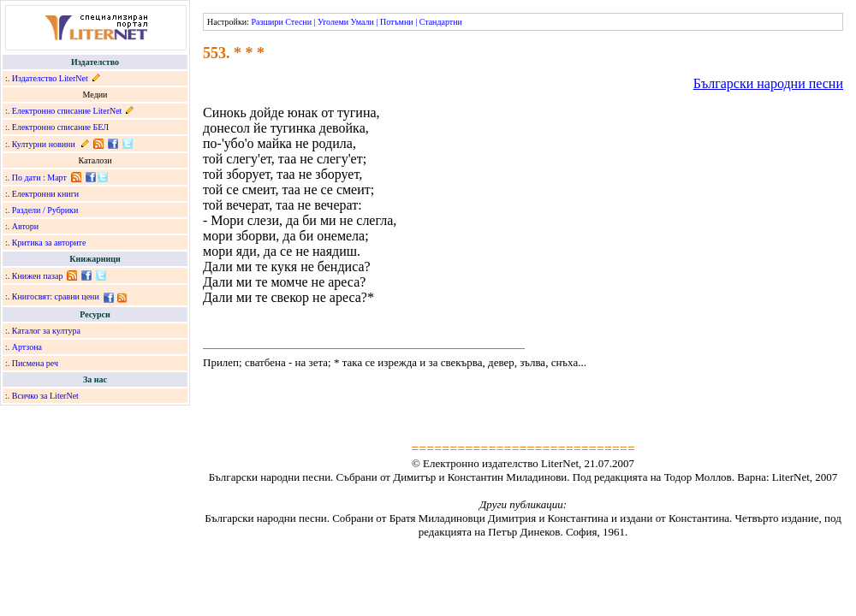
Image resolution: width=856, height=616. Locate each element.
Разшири (267, 22)
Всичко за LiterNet (45, 396)
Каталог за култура (46, 331)
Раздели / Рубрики (45, 210)
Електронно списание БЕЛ (60, 127)
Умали (363, 22)
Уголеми (333, 22)
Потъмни (397, 22)
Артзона (27, 347)
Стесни (298, 22)
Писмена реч (35, 363)
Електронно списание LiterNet (67, 111)
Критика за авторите (49, 243)
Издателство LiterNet (50, 78)
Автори (25, 226)
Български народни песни (768, 83)
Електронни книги (45, 194)
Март (57, 178)
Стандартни (441, 22)
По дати (27, 178)
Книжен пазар (38, 276)
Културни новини (44, 144)
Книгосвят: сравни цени (56, 296)
